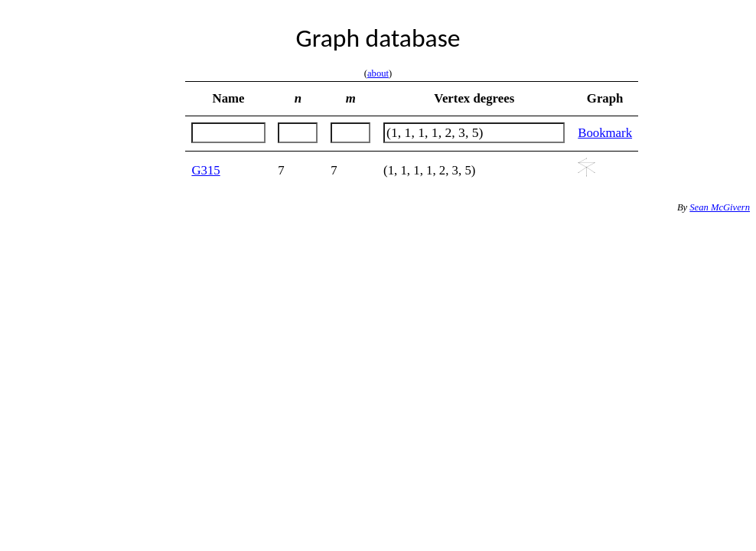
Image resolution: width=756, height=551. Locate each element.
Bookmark (605, 133)
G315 (205, 170)
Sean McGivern (720, 207)
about (378, 73)
